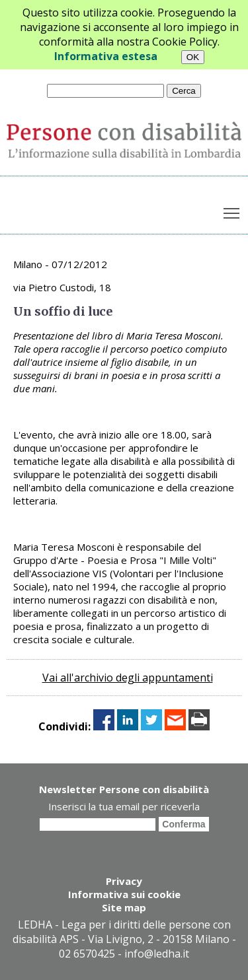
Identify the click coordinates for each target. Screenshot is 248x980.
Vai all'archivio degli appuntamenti (128, 678)
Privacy (124, 881)
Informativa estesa (106, 56)
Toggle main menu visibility (232, 211)
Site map (124, 907)
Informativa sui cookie (124, 894)
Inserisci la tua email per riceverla (124, 806)
